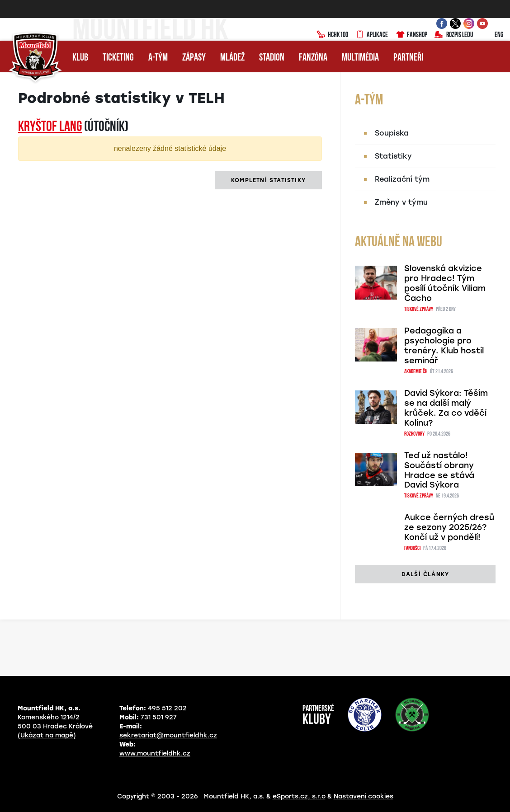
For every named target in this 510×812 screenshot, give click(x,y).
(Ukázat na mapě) (47, 735)
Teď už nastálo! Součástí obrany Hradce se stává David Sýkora (439, 470)
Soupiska (392, 133)
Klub (80, 58)
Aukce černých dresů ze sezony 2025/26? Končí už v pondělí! (449, 527)
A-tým (158, 58)
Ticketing (118, 58)
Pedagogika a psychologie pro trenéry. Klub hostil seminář (444, 346)
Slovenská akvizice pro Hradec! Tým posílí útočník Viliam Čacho (445, 283)
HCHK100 (332, 35)
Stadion (272, 58)
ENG (492, 35)
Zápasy (194, 58)
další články (425, 574)
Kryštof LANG (50, 127)
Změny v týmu (401, 202)
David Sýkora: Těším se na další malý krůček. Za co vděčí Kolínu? (446, 408)
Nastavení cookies (364, 796)
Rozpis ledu (454, 35)
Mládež (232, 58)
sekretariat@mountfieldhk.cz (168, 735)
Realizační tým (402, 179)
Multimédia (360, 58)
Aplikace (372, 35)
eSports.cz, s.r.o (299, 796)
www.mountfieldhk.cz (155, 753)
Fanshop (411, 35)
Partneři (408, 58)
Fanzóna (313, 58)
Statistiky (393, 156)
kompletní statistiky (268, 180)
